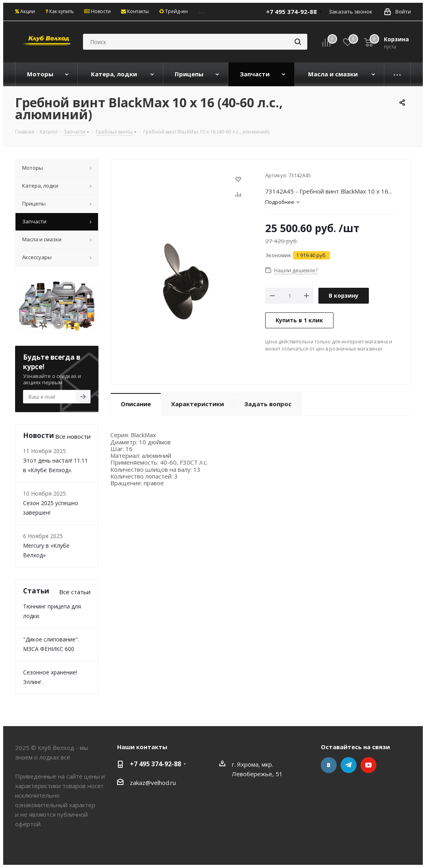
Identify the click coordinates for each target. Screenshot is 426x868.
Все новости (73, 436)
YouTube (368, 765)
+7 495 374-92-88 (291, 12)
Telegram (349, 765)
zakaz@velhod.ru (153, 783)
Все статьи (75, 592)
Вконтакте (329, 765)
